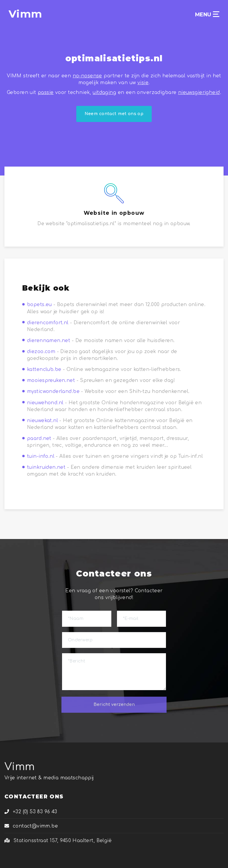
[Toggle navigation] (216, 14)
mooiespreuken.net (51, 380)
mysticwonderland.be (53, 391)
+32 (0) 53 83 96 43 (31, 812)
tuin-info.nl (41, 456)
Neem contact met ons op (114, 114)
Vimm (20, 767)
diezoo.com (41, 352)
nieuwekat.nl (42, 421)
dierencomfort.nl (48, 323)
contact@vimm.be (31, 826)
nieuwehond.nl (45, 403)
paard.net (39, 438)
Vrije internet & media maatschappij (49, 778)
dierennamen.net (49, 341)
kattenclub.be (44, 369)
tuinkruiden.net (46, 467)
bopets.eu (39, 305)
